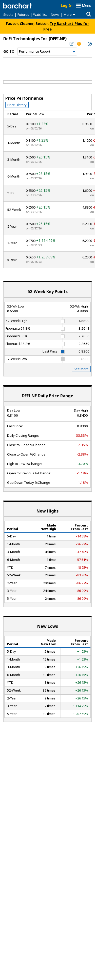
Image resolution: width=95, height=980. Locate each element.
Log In (67, 5)
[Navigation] (47, 52)
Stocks (8, 14)
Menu (87, 5)
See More (81, 369)
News (55, 14)
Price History (17, 105)
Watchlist (40, 14)
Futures (23, 14)
